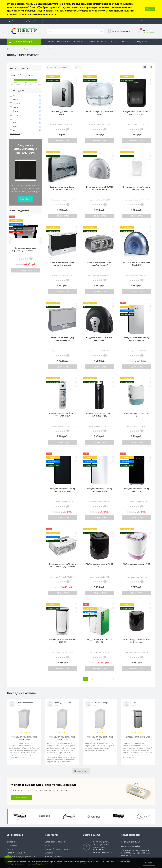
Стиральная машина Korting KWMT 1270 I (62, 720)
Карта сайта (12, 846)
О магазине (71, 3)
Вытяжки (79, 24)
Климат (51, 30)
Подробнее (26, 181)
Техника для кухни (142, 24)
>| (113, 661)
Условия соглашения (16, 835)
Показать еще (81, 753)
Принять (149, 863)
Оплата (10, 831)
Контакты (11, 842)
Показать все (16, 116)
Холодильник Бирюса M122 (138, 719)
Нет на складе (25, 252)
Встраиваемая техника (58, 24)
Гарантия (48, 3)
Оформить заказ (149, 14)
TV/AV (113, 24)
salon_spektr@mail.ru (131, 828)
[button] (15, 3)
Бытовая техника (97, 24)
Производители (14, 849)
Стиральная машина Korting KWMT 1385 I (24, 720)
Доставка (59, 3)
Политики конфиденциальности (21, 839)
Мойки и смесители (54, 839)
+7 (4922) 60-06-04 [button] (132, 824)
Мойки (125, 24)
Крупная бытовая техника (56, 831)
